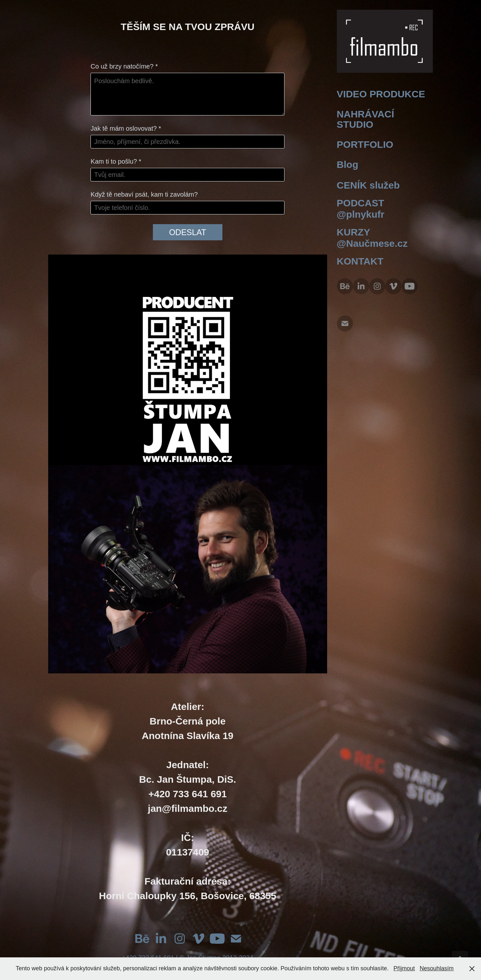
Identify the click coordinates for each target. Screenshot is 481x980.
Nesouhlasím (437, 968)
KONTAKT (360, 261)
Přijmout (404, 968)
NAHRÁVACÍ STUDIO (366, 119)
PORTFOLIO (365, 144)
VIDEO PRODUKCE (381, 94)
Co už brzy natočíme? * (124, 66)
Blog (348, 164)
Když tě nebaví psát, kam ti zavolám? (144, 194)
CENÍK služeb (368, 185)
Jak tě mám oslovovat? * (126, 128)
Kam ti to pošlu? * (116, 161)
